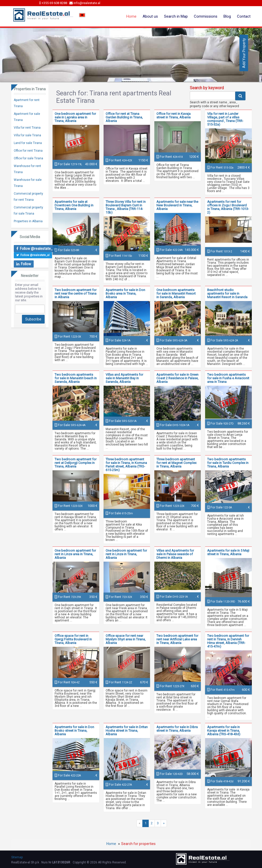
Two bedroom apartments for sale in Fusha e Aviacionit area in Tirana (228, 378)
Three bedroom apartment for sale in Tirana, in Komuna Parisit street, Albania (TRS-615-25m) (126, 465)
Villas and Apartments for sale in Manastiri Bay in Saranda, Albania (124, 378)
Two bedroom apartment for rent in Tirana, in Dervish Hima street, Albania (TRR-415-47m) (228, 641)
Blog (227, 16)
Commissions (206, 16)
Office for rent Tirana (28, 151)
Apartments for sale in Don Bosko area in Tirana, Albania (125, 293)
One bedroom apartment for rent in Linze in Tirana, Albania (126, 554)
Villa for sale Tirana (27, 135)
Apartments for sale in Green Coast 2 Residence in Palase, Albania (177, 378)
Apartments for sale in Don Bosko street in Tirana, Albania (74, 731)
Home (131, 16)
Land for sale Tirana (28, 143)
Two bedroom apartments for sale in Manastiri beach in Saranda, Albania (76, 378)
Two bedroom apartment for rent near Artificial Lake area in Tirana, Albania (177, 639)
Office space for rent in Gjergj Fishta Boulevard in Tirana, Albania (73, 639)
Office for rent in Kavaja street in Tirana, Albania (173, 115)
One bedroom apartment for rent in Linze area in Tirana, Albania (75, 554)
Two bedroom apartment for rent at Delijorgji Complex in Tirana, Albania (76, 463)
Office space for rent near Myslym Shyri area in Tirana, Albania (126, 639)
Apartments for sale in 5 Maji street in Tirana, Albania (228, 552)
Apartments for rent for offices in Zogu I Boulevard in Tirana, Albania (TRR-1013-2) (228, 207)
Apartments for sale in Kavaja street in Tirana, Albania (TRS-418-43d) (224, 731)
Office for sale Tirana (28, 158)
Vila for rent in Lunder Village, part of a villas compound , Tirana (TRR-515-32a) (225, 119)
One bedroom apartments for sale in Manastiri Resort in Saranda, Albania (176, 293)
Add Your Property (244, 53)
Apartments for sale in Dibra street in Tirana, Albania (177, 729)
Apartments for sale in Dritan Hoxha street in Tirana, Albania (127, 731)
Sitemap (17, 857)
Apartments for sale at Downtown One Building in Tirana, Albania (74, 205)
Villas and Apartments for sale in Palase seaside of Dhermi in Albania (175, 554)
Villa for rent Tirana (27, 128)
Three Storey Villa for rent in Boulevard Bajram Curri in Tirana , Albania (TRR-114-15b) (126, 207)
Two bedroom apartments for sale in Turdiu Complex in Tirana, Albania (228, 463)
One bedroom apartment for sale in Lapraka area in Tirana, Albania (75, 117)
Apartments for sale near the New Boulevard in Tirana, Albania (177, 205)
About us (150, 16)
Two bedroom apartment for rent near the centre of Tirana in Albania (76, 293)
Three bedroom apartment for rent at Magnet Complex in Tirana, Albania (176, 463)
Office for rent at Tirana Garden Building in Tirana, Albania (124, 117)
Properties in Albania (28, 221)
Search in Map (176, 16)
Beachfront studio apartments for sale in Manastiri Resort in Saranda (227, 293)
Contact (244, 16)
